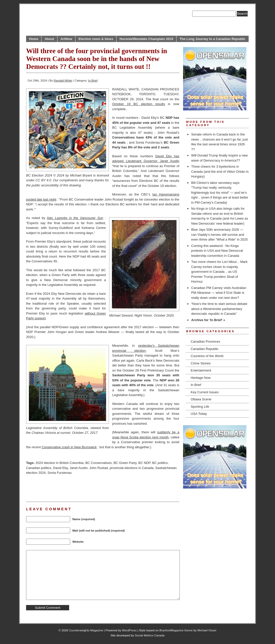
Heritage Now (201, 378)
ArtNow (66, 39)
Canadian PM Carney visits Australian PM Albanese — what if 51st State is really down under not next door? (219, 293)
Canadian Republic (205, 349)
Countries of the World (207, 356)
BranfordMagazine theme (176, 630)
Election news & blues (96, 39)
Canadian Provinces (205, 341)
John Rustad (99, 468)
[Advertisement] (85, 488)
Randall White (63, 80)
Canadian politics (39, 468)
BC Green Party (125, 463)
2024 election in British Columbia (59, 463)
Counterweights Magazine (86, 630)
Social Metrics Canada (150, 635)
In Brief (93, 80)
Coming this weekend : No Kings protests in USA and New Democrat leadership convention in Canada (217, 251)
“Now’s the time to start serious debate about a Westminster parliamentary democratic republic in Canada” (219, 309)
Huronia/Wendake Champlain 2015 (146, 39)
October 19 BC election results (139, 104)
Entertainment (201, 370)
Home (34, 39)
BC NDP (144, 463)
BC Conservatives (99, 463)
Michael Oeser (207, 630)
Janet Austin (79, 468)
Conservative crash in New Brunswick (69, 447)
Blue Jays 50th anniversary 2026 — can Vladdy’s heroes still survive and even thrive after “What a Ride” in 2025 (219, 235)
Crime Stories (201, 363)
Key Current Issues (205, 392)
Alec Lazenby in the (75, 218)
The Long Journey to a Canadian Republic (212, 39)
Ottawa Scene (201, 399)
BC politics (160, 463)
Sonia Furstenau (60, 473)
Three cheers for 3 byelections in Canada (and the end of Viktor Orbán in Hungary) (220, 171)
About (49, 39)
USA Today (199, 414)
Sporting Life (200, 407)
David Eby (60, 468)
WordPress (129, 630)
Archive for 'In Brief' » (208, 320)
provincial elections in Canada (132, 468)
